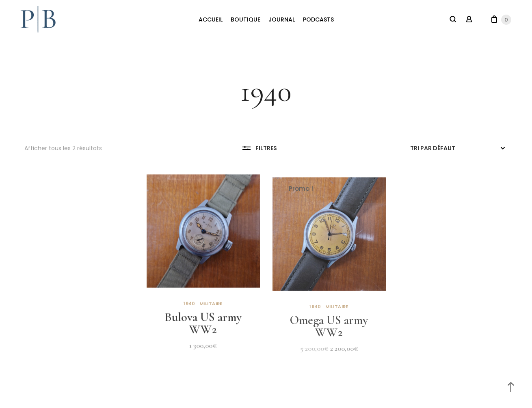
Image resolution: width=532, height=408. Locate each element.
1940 (189, 306)
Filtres (260, 148)
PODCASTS (318, 19)
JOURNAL (282, 19)
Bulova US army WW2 (203, 326)
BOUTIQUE (245, 19)
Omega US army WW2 (329, 331)
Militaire (211, 306)
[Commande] (459, 148)
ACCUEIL (211, 19)
